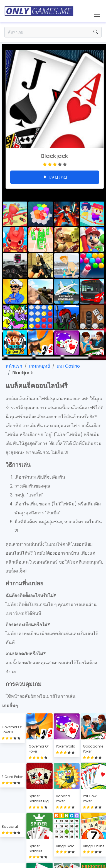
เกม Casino (68, 366)
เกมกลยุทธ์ (40, 366)
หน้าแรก (14, 366)
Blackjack (23, 373)
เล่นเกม (55, 177)
